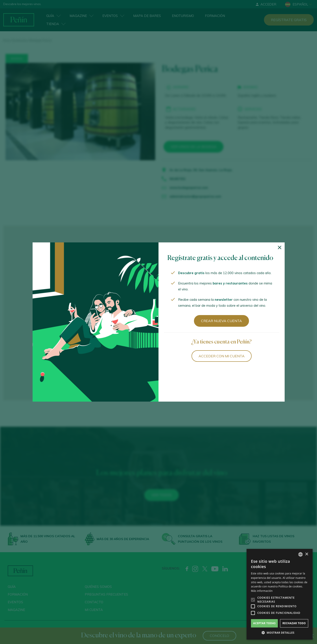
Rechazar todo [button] (294, 623)
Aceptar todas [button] (264, 623)
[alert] (280, 594)
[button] (280, 633)
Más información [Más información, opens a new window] (262, 591)
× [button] (307, 554)
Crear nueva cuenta (221, 321)
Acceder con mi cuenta (222, 356)
